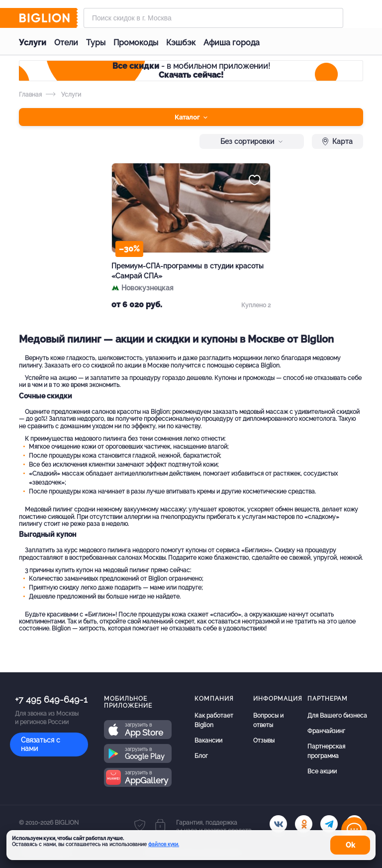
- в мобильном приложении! (191, 70)
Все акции (322, 771)
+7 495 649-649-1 (51, 699)
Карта (337, 141)
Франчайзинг (326, 731)
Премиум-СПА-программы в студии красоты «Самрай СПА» (188, 271)
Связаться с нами (41, 744)
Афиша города (232, 43)
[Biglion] (48, 18)
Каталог (191, 117)
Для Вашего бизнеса (337, 716)
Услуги (33, 43)
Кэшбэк (181, 43)
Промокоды (136, 43)
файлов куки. (164, 844)
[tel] (329, 824)
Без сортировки (252, 141)
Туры (96, 43)
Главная (30, 95)
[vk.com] (278, 824)
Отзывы (264, 741)
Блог (201, 756)
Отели (66, 43)
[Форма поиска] (213, 18)
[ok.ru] (304, 824)
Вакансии (208, 741)
